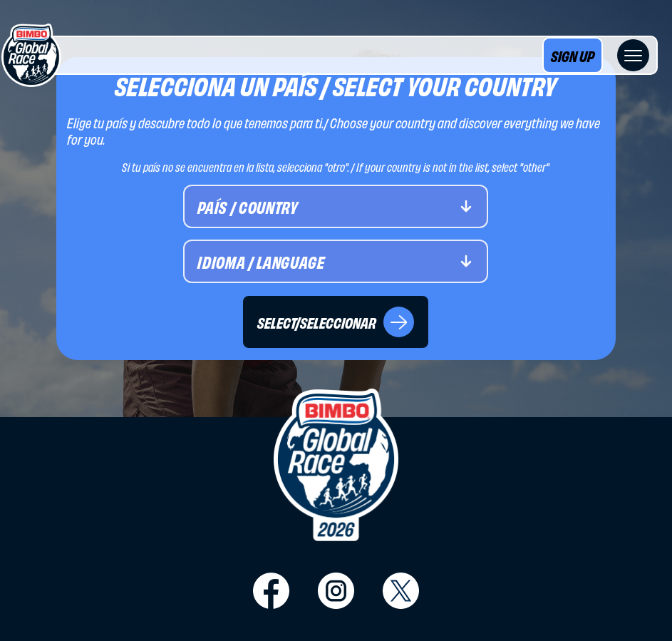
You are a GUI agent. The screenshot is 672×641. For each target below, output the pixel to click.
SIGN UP (573, 55)
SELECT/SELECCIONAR (336, 322)
